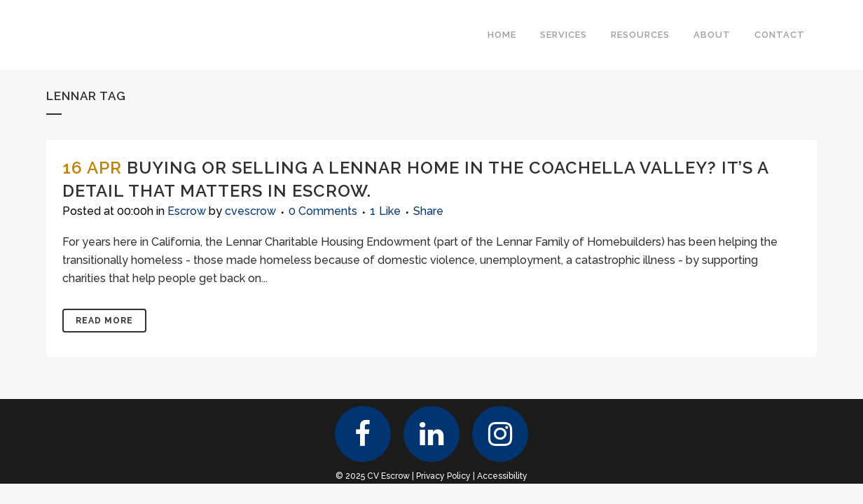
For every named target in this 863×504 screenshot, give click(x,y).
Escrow (187, 211)
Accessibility (502, 476)
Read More (104, 321)
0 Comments (323, 211)
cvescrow (250, 211)
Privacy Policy (443, 476)
